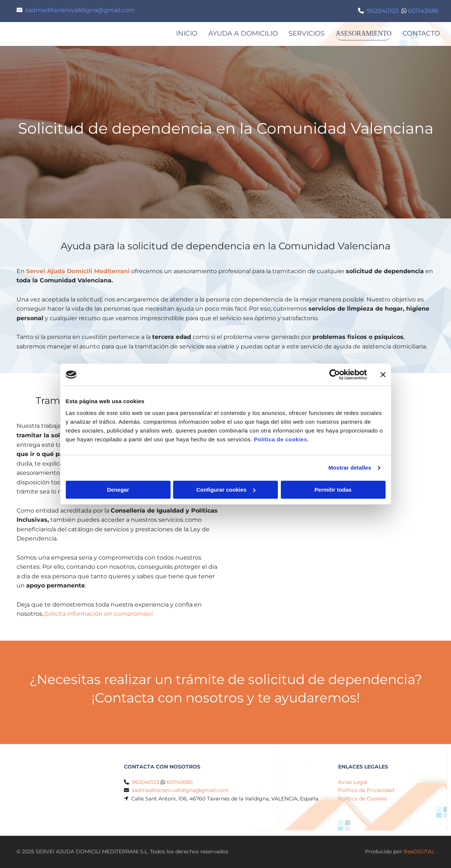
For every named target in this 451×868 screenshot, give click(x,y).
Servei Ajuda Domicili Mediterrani (78, 272)
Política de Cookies (363, 799)
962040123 (383, 11)
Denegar (118, 490)
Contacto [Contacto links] (421, 33)
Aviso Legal (353, 782)
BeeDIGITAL (419, 852)
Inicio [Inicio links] (183, 33)
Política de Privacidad (366, 791)
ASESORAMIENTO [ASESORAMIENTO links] (362, 33)
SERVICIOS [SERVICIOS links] (303, 33)
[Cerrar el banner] (383, 375)
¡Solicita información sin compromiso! (98, 614)
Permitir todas (333, 490)
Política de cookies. (281, 439)
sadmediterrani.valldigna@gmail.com (80, 10)
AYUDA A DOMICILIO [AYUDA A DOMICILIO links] (239, 33)
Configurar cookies (226, 490)
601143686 (423, 11)
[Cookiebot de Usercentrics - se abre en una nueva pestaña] (335, 375)
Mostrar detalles (350, 468)
